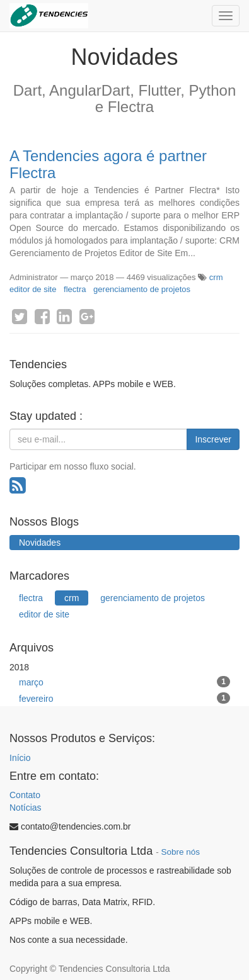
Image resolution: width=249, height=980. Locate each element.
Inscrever (213, 439)
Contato (25, 795)
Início (20, 758)
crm (216, 277)
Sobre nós (180, 852)
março (124, 682)
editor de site (33, 289)
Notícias (26, 808)
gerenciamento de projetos (142, 289)
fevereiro (124, 698)
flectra (75, 289)
